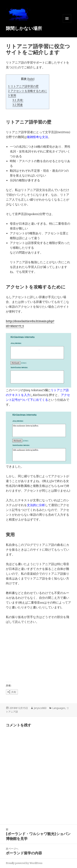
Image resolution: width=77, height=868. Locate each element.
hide (31, 79)
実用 (12, 95)
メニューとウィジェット (67, 23)
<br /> (18, 653)
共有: (18, 100)
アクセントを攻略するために (28, 91)
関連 (18, 105)
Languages (59, 708)
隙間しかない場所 (24, 28)
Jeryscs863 (40, 708)
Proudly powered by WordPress (24, 863)
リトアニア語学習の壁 (23, 86)
